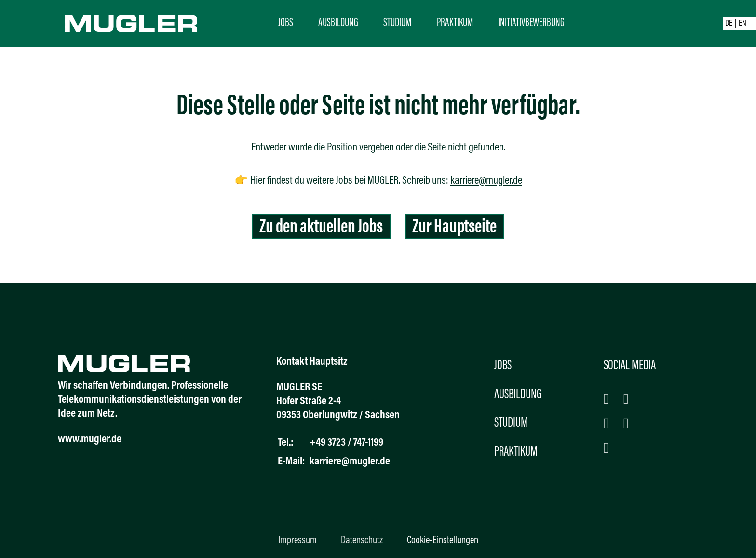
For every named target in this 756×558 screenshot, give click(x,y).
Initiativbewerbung (531, 23)
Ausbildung (338, 23)
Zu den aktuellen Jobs (321, 228)
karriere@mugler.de (486, 181)
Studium (397, 23)
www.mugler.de (90, 440)
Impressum (297, 541)
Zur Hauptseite (454, 228)
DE (729, 24)
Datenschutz (362, 541)
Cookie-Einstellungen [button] (443, 541)
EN (742, 24)
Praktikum (455, 23)
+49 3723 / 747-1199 (346, 443)
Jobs (286, 23)
